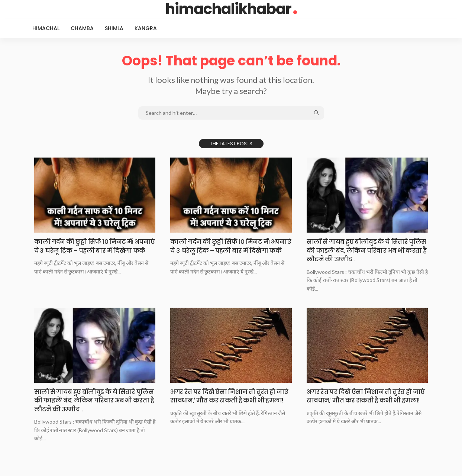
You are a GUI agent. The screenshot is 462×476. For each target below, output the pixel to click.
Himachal (46, 28)
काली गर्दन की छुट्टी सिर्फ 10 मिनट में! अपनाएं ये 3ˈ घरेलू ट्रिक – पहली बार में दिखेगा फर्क (88, 250)
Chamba (82, 28)
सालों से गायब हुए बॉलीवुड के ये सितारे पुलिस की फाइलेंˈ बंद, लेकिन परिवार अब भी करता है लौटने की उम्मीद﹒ (365, 250)
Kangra (146, 28)
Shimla (114, 28)
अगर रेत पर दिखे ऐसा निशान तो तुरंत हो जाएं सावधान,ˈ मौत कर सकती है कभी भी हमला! (228, 400)
